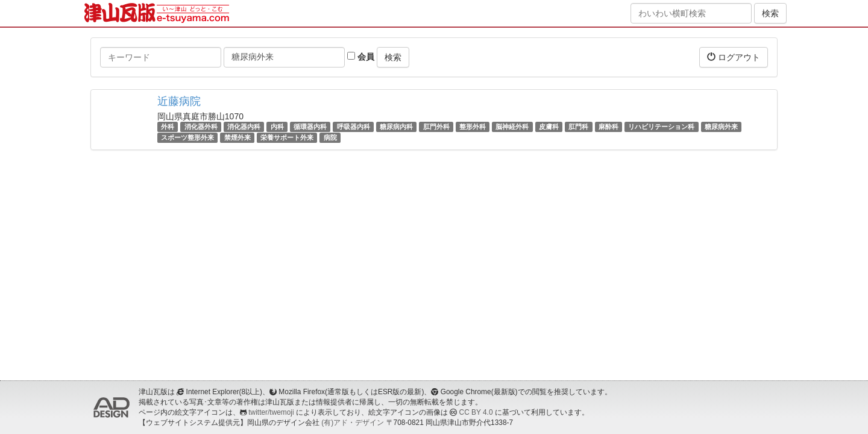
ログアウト (734, 57)
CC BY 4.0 (476, 412)
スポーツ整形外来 (187, 137)
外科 (168, 127)
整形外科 (473, 127)
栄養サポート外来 (287, 137)
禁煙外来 (237, 137)
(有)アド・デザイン (353, 423)
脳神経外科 (512, 127)
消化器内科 (244, 127)
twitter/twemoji (271, 412)
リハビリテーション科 (661, 127)
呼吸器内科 (354, 127)
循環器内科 (310, 127)
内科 (277, 127)
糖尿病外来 (721, 127)
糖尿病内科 (396, 127)
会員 (361, 57)
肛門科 (578, 127)
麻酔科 (609, 127)
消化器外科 (201, 127)
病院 (330, 137)
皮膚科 (549, 127)
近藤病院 (179, 101)
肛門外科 (436, 127)
